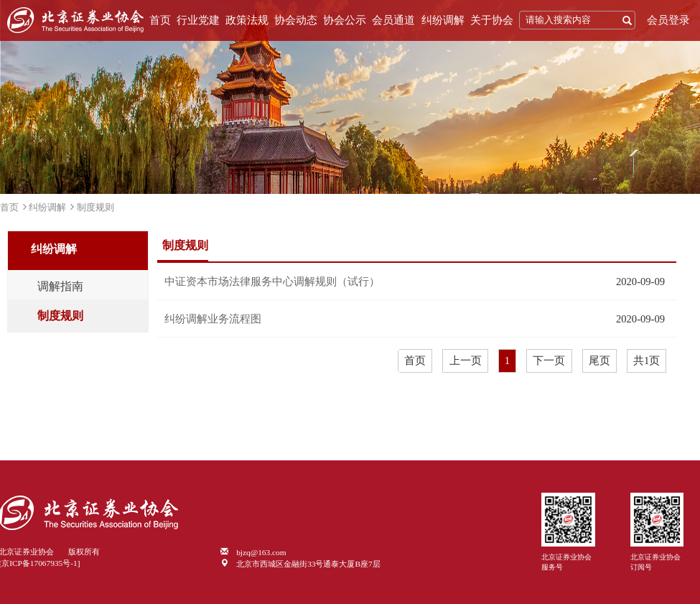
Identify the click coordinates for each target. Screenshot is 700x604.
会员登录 (668, 20)
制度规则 (95, 207)
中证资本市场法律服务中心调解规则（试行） (272, 282)
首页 (160, 20)
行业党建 (198, 20)
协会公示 (345, 20)
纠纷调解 (443, 20)
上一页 (466, 361)
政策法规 (247, 20)
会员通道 (393, 20)
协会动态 (296, 20)
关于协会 (492, 20)
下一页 (549, 361)
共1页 (647, 361)
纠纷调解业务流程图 (213, 319)
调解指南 (60, 287)
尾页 (599, 361)
